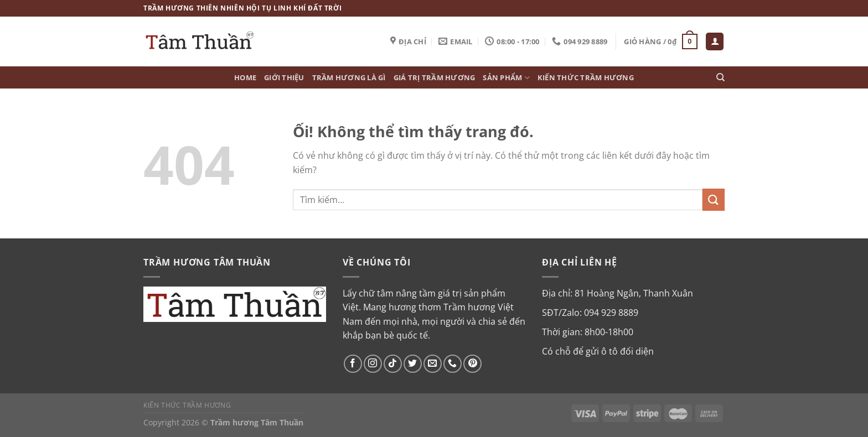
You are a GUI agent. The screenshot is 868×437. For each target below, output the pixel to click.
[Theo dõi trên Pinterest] (472, 364)
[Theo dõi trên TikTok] (393, 364)
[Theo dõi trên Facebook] (353, 364)
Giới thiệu (284, 77)
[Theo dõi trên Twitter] (413, 364)
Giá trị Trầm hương (435, 77)
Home (245, 77)
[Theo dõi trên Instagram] (373, 364)
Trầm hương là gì (349, 77)
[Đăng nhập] (715, 42)
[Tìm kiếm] (720, 77)
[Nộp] (714, 199)
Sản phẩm (506, 78)
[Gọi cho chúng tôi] (453, 364)
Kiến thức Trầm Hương (586, 77)
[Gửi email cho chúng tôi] (433, 364)
